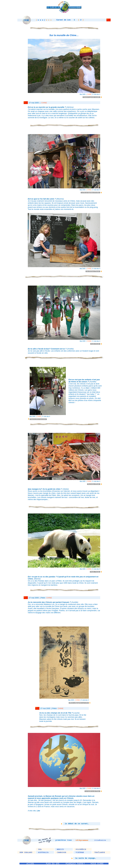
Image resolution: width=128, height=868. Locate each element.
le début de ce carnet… (76, 824)
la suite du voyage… (84, 858)
